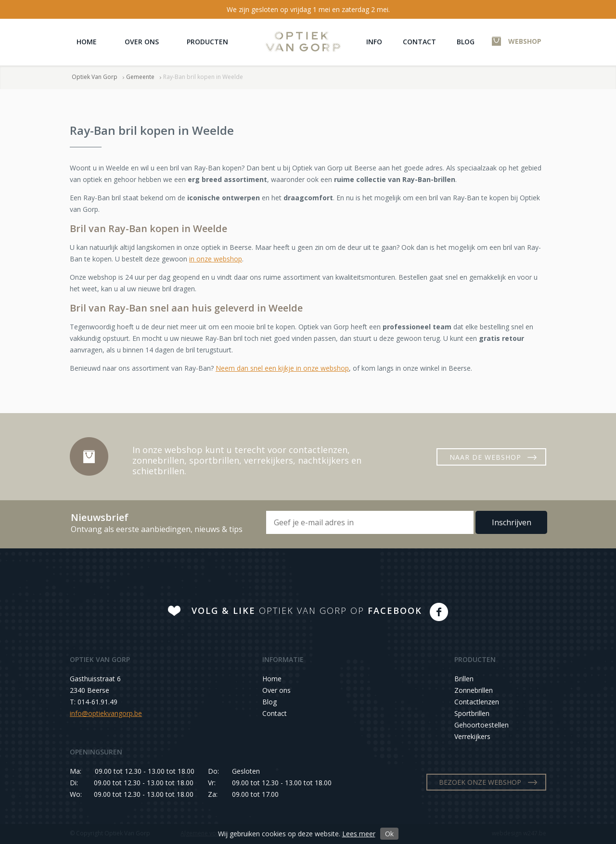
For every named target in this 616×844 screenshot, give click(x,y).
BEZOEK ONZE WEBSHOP (480, 782)
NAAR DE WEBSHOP (485, 457)
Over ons (142, 42)
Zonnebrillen (474, 690)
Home (87, 42)
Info (374, 42)
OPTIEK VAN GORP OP (307, 610)
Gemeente (140, 77)
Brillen (464, 679)
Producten (207, 42)
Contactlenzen (477, 702)
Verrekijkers (472, 736)
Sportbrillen (472, 713)
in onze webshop (216, 259)
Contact (419, 42)
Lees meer (359, 834)
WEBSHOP (525, 41)
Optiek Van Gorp (303, 42)
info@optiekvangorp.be (106, 713)
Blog (466, 42)
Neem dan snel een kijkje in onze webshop (282, 368)
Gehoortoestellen (481, 725)
